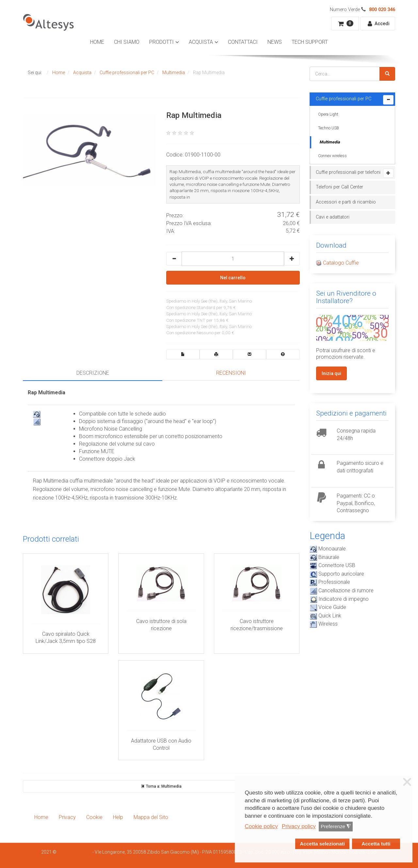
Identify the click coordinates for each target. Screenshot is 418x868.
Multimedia (330, 142)
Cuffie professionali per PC (344, 99)
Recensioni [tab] (231, 373)
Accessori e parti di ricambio (346, 202)
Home (97, 42)
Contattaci (243, 42)
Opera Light (328, 114)
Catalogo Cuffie (341, 263)
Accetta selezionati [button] (322, 844)
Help (118, 817)
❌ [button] (407, 782)
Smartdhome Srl (74, 852)
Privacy (67, 817)
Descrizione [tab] (93, 373)
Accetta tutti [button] (376, 844)
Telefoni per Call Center (339, 187)
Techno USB (329, 128)
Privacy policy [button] (299, 826)
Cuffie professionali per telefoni (348, 172)
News (275, 42)
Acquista (201, 42)
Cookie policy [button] (261, 826)
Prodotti (161, 42)
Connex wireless (332, 156)
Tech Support (310, 42)
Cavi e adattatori (333, 217)
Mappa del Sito (151, 817)
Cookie (94, 817)
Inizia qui (331, 373)
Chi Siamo (127, 42)
